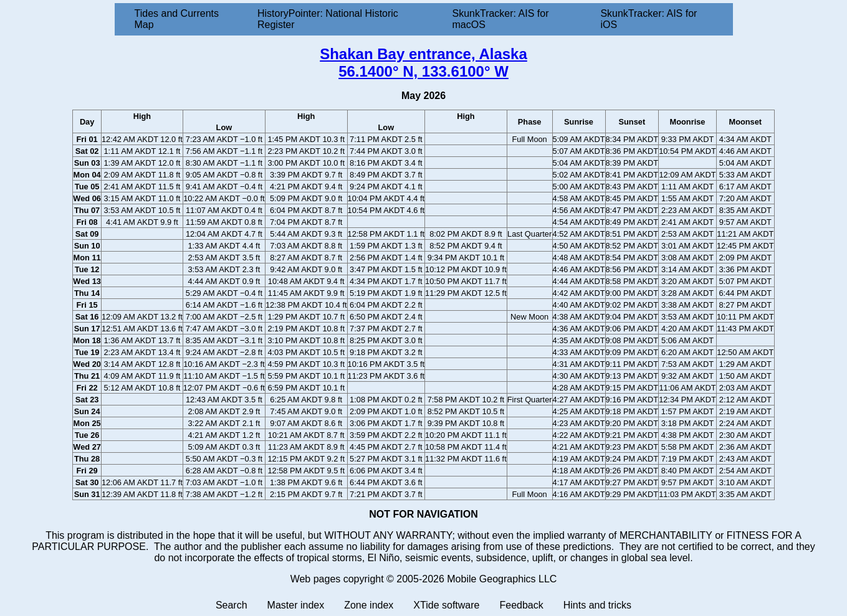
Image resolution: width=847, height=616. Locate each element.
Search (232, 605)
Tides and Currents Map (177, 19)
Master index (296, 605)
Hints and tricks (597, 605)
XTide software (446, 605)
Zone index (369, 605)
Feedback (521, 605)
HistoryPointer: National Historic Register (328, 19)
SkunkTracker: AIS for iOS (648, 19)
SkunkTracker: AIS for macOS (500, 19)
